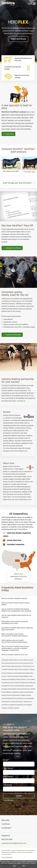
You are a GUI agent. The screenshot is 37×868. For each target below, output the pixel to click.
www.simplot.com (20, 451)
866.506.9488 (7, 839)
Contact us (21, 401)
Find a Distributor (18, 39)
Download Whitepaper (13, 335)
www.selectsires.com (23, 499)
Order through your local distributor (17, 183)
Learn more (10, 134)
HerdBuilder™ (7, 828)
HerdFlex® (6, 824)
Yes (14, 866)
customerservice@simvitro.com (14, 843)
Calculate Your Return (13, 248)
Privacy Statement (7, 857)
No (24, 866)
